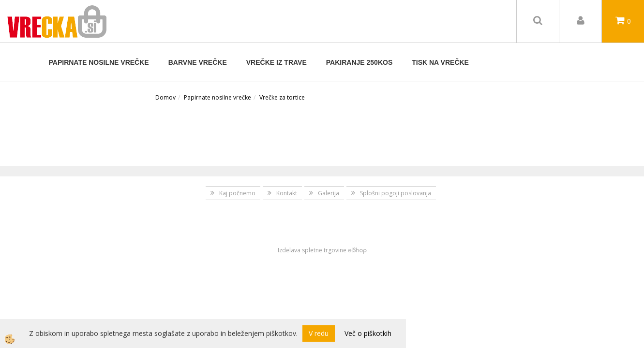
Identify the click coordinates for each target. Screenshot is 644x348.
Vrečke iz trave (277, 62)
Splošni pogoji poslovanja (396, 193)
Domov (165, 97)
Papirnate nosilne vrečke (99, 62)
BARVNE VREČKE (198, 62)
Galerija (329, 193)
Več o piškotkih (368, 333)
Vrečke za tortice (282, 97)
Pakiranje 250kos (359, 62)
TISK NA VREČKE (440, 62)
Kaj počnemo (237, 193)
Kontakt (287, 193)
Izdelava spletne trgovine (312, 250)
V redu (319, 333)
